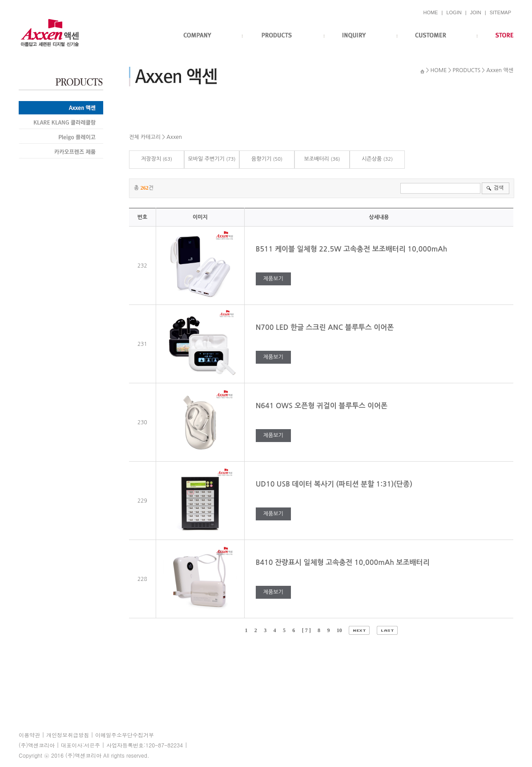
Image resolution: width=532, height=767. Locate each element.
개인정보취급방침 (68, 735)
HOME (430, 12)
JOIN (476, 12)
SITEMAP (500, 12)
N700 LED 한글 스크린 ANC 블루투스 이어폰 (326, 327)
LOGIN (454, 12)
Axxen (174, 137)
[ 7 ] (306, 630)
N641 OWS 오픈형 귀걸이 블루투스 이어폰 (323, 406)
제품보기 (273, 279)
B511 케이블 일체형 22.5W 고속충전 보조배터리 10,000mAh (354, 249)
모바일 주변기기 (206, 159)
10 (339, 630)
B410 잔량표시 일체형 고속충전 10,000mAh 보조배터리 (345, 562)
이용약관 (29, 735)
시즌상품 (372, 159)
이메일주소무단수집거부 (125, 735)
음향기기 (261, 159)
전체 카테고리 (145, 137)
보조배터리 (316, 159)
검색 (498, 188)
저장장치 (151, 159)
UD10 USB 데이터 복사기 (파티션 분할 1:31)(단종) (335, 484)
